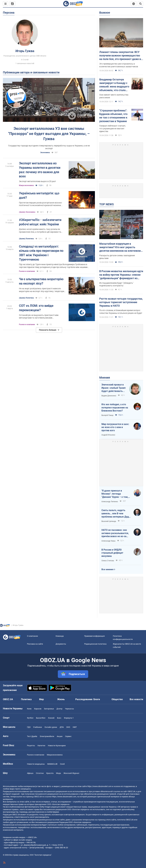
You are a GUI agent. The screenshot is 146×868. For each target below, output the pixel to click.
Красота (50, 773)
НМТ (75, 727)
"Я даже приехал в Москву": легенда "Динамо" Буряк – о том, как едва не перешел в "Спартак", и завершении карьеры (115, 494)
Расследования (84, 699)
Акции (60, 736)
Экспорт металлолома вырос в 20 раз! (37, 181)
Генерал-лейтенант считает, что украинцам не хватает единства (113, 129)
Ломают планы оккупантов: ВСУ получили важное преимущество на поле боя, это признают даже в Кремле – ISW (120, 56)
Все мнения (107, 569)
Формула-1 (69, 718)
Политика (26, 699)
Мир (41, 699)
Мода (58, 773)
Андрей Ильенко (108, 435)
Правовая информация (94, 636)
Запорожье (49, 709)
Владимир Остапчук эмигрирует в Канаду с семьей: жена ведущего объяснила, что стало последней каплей (114, 85)
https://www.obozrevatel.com (99, 786)
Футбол (30, 718)
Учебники (38, 727)
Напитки (41, 746)
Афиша (30, 773)
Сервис (68, 736)
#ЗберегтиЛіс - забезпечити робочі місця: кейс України (40, 222)
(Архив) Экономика (27, 212)
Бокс (59, 718)
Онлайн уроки (51, 727)
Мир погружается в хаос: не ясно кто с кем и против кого (115, 427)
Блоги (97, 699)
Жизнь (61, 699)
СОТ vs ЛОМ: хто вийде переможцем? (36, 308)
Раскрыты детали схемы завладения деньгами (117, 257)
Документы (61, 644)
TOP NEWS (107, 204)
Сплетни (40, 773)
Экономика (45, 153)
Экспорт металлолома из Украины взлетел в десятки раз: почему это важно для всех (40, 170)
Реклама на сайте (35, 644)
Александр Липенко (110, 502)
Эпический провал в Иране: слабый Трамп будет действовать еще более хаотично (114, 388)
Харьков (38, 709)
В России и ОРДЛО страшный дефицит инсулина (112, 553)
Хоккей (51, 718)
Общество (117, 699)
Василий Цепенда (109, 521)
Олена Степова (108, 561)
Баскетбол (41, 718)
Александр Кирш (108, 541)
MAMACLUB (52, 764)
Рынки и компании (27, 271)
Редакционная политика (95, 644)
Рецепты (31, 746)
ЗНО (68, 727)
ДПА (62, 727)
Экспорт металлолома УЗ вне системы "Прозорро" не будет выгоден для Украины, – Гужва (49, 134)
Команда (60, 636)
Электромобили (47, 736)
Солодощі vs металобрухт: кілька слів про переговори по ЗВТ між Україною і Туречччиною (41, 253)
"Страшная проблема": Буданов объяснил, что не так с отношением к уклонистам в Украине (113, 116)
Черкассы (69, 709)
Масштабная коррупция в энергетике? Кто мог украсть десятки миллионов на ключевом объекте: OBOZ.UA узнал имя (120, 247)
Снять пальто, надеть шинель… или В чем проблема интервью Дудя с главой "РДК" (116, 514)
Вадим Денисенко (109, 396)
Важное (105, 13)
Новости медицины (36, 764)
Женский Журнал (71, 773)
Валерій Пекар (107, 415)
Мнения (105, 378)
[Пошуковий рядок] (140, 4)
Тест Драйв (32, 736)
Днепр (59, 709)
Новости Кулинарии (57, 746)
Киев (29, 709)
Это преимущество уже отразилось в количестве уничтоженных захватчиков (119, 65)
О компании (32, 636)
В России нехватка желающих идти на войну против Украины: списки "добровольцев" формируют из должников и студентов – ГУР (121, 275)
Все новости (136, 699)
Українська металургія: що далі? (39, 195)
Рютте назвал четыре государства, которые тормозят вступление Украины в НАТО (121, 302)
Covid (62, 764)
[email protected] (36, 848)
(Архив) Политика (26, 239)
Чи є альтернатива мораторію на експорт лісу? (41, 281)
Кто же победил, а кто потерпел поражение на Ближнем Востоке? (115, 408)
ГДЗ (29, 727)
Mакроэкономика (26, 185)
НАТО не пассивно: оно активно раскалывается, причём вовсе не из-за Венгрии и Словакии (115, 533)
